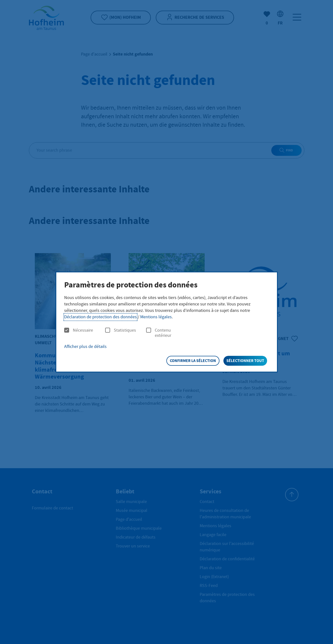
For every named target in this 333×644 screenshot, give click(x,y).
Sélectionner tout (245, 361)
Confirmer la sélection (193, 361)
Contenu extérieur (159, 333)
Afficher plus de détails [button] (85, 347)
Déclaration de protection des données (100, 317)
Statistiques (121, 330)
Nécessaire (79, 330)
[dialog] (167, 322)
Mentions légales (156, 317)
